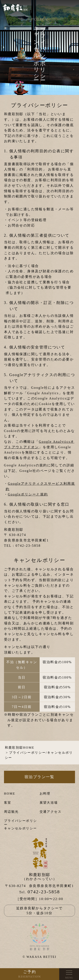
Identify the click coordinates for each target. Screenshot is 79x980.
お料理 (45, 794)
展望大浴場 (49, 803)
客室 (8, 803)
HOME (10, 794)
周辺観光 (11, 812)
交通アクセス (51, 812)
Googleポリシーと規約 (28, 494)
